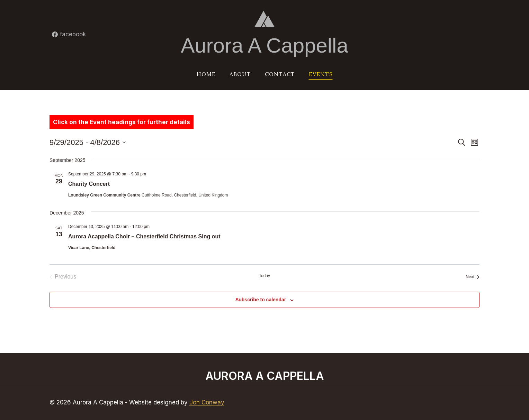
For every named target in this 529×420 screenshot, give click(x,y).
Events (321, 74)
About (240, 74)
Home (206, 74)
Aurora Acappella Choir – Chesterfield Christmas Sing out (144, 236)
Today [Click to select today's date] (264, 276)
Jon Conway (207, 402)
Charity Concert (89, 184)
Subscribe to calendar (261, 300)
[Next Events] (473, 277)
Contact (280, 74)
